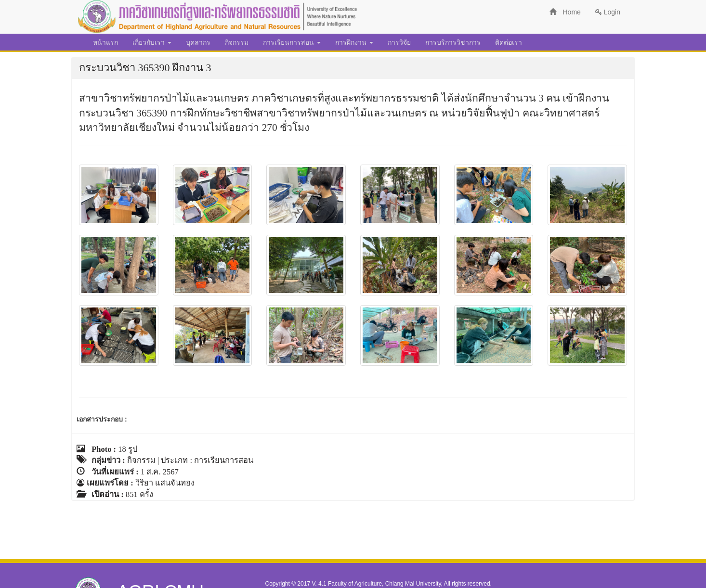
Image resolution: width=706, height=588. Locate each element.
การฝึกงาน (354, 42)
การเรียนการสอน (292, 42)
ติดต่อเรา (509, 42)
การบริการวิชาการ (453, 42)
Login (608, 12)
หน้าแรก (105, 42)
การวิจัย (399, 42)
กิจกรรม (237, 42)
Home (565, 12)
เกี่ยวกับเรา (152, 42)
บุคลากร (198, 42)
